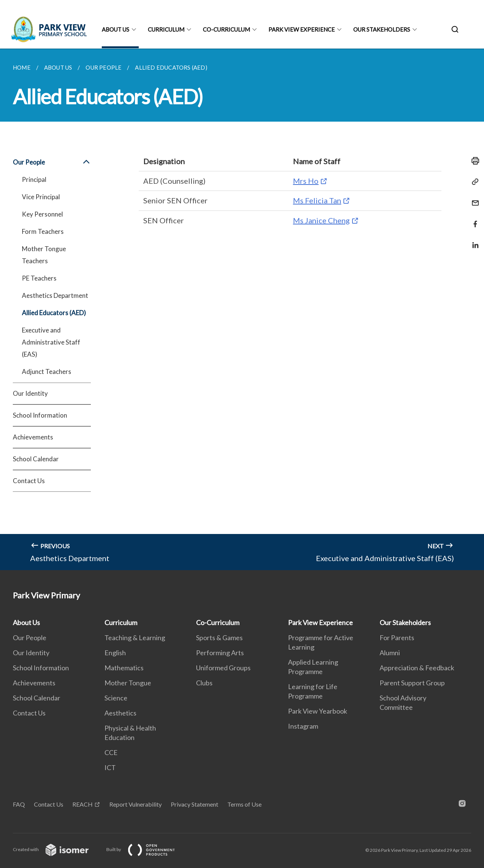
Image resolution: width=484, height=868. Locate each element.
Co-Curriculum (226, 29)
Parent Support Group (412, 683)
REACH (83, 804)
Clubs (204, 683)
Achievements (33, 437)
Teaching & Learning (135, 638)
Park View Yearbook (318, 711)
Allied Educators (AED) (54, 313)
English (115, 653)
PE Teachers (39, 278)
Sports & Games (219, 638)
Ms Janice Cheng (321, 220)
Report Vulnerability (136, 804)
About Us (116, 29)
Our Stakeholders (382, 29)
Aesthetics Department (55, 295)
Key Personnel (42, 214)
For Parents (397, 638)
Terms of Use (244, 804)
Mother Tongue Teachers (44, 255)
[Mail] (473, 198)
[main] (242, 309)
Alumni (390, 653)
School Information (40, 415)
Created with (57, 849)
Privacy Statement (195, 804)
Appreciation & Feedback (417, 668)
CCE (111, 752)
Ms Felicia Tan (317, 200)
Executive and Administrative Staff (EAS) (51, 342)
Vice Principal (41, 197)
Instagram (303, 726)
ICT (110, 767)
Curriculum (166, 29)
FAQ (19, 804)
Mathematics (124, 668)
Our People (52, 162)
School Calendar (36, 459)
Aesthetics (120, 713)
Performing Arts (220, 653)
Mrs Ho (306, 181)
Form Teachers (43, 231)
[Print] (473, 161)
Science (116, 698)
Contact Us (29, 481)
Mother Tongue (128, 683)
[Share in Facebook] (473, 219)
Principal (34, 179)
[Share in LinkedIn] (473, 240)
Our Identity (30, 393)
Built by (147, 849)
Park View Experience (302, 29)
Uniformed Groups (223, 668)
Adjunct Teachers (47, 371)
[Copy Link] (473, 182)
